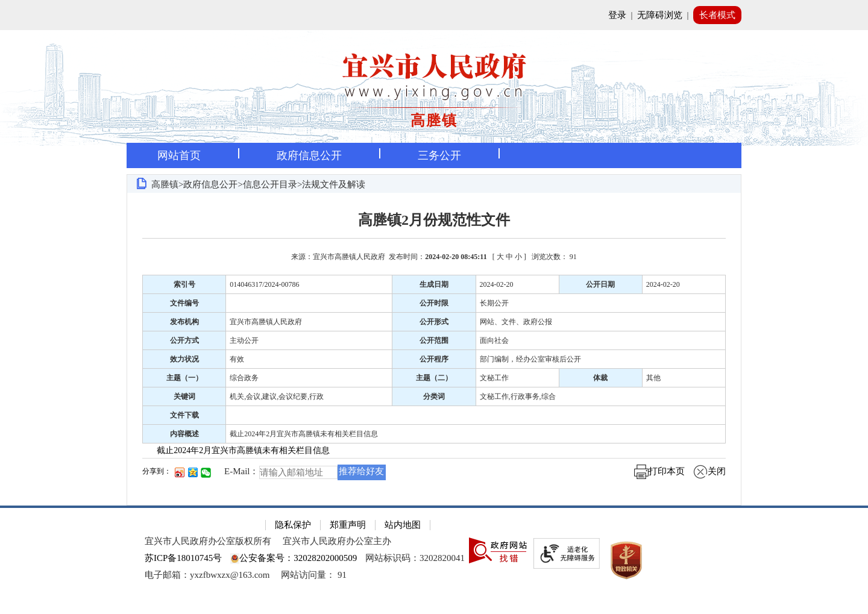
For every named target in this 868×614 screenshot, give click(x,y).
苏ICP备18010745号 (183, 558)
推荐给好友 (361, 471)
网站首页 (179, 155)
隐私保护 (293, 525)
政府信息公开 (309, 155)
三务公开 (439, 155)
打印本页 (659, 471)
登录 (617, 15)
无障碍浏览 (660, 15)
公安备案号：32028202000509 (294, 558)
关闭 (709, 471)
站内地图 (403, 525)
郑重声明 (348, 525)
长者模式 (717, 15)
